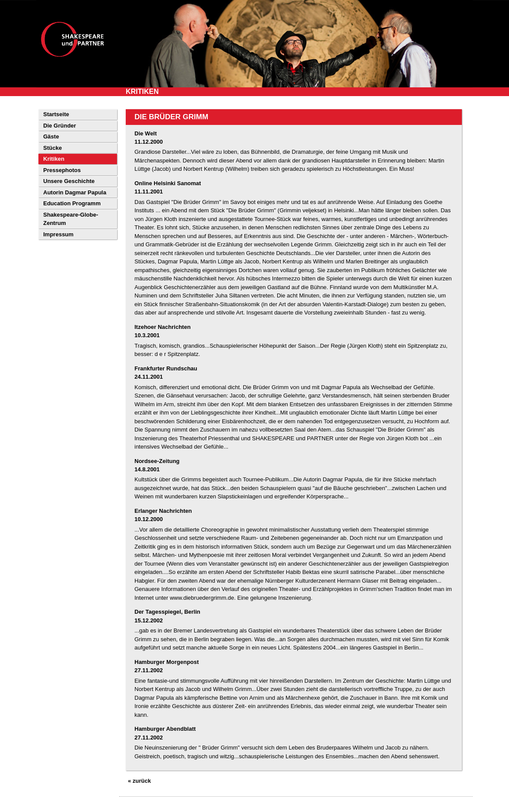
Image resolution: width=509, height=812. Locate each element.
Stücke (53, 148)
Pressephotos (62, 170)
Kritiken (54, 159)
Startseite (56, 114)
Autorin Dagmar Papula (75, 192)
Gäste (51, 136)
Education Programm (72, 203)
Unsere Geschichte (69, 181)
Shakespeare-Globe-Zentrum (71, 219)
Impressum (58, 234)
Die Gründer (60, 126)
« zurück (139, 781)
